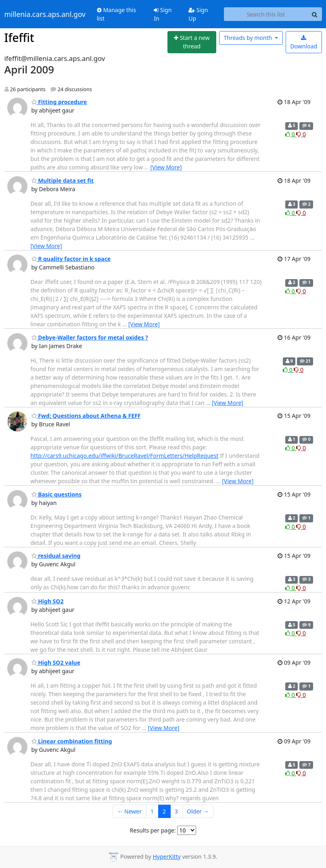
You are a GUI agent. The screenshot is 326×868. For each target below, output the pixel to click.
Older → (198, 811)
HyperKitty (166, 857)
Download (304, 43)
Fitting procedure (59, 102)
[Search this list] (266, 14)
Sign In (163, 14)
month (248, 38)
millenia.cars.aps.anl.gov (45, 14)
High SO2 (48, 601)
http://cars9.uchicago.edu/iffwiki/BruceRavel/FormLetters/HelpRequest (125, 456)
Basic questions (57, 494)
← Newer (129, 811)
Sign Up (198, 14)
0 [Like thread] (291, 134)
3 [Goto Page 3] (176, 811)
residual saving (56, 556)
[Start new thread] (192, 42)
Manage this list (116, 14)
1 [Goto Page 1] (152, 811)
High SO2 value (56, 662)
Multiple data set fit (63, 180)
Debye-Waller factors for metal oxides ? (90, 337)
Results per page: (153, 830)
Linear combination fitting (72, 741)
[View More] (166, 167)
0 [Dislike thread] (301, 134)
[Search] (315, 14)
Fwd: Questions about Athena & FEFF (86, 416)
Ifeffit (19, 38)
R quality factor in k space (71, 259)
